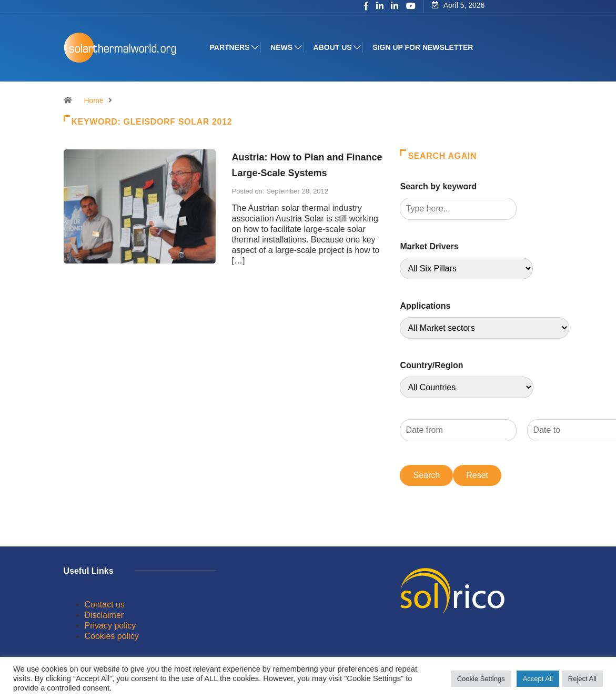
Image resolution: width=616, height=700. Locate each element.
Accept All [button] (538, 679)
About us (333, 47)
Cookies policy (112, 636)
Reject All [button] (582, 679)
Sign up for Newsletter (423, 47)
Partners (230, 47)
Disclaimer (104, 615)
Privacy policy (110, 626)
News (281, 47)
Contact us (105, 605)
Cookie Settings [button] (481, 679)
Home (93, 100)
